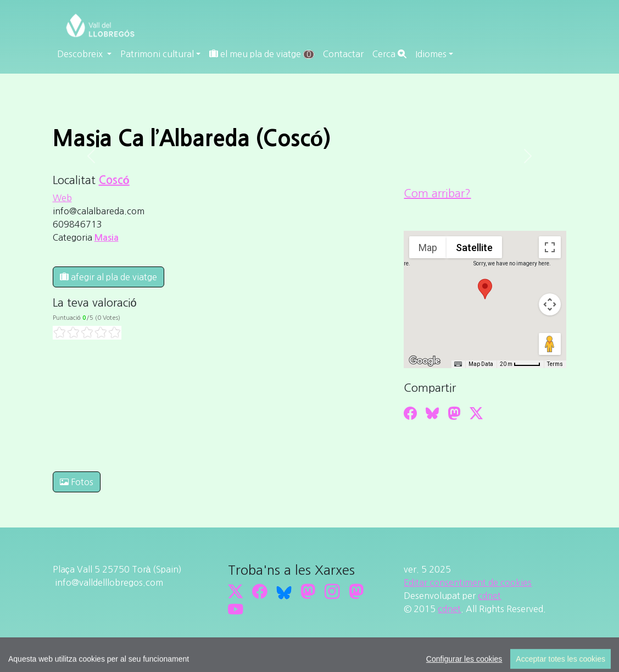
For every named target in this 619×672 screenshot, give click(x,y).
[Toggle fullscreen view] (550, 247)
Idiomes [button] (431, 54)
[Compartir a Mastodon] (454, 413)
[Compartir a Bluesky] (432, 413)
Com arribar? (437, 193)
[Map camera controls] (550, 304)
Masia (107, 238)
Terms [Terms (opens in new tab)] (555, 364)
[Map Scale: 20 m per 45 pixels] (520, 364)
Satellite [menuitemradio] (474, 248)
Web (62, 198)
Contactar (343, 54)
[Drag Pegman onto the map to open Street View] (550, 344)
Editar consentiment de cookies (468, 582)
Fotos (77, 482)
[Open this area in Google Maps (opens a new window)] (425, 361)
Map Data (481, 364)
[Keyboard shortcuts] (458, 364)
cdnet (489, 596)
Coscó (114, 180)
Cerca (389, 54)
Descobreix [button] (81, 54)
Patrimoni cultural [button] (157, 54)
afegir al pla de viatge (108, 277)
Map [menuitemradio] (428, 248)
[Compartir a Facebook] (410, 413)
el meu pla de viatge (262, 54)
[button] (485, 289)
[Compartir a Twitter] (476, 413)
